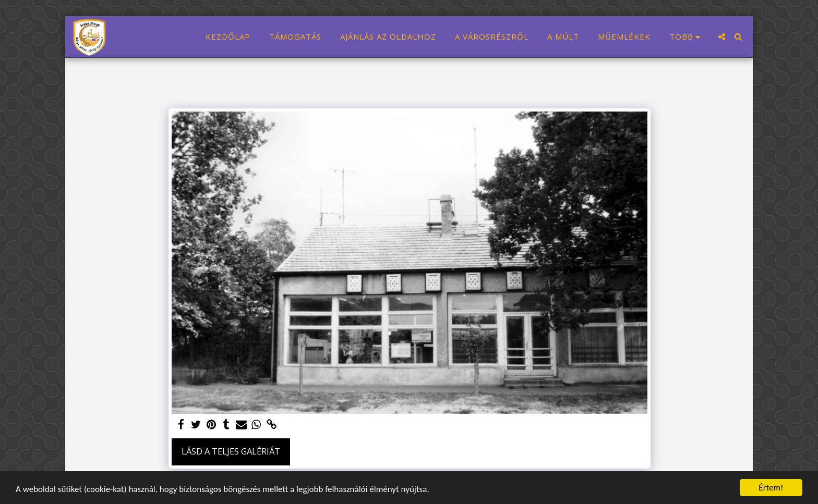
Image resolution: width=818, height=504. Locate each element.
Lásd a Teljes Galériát (231, 451)
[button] (722, 37)
